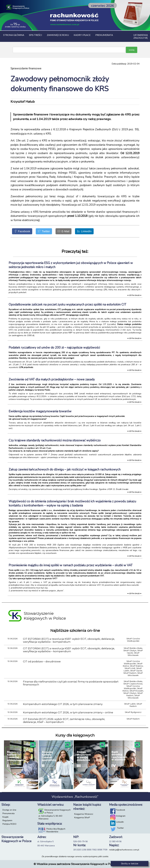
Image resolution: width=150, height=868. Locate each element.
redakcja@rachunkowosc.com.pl (124, 850)
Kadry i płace (82, 35)
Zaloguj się (141, 38)
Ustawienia (141, 35)
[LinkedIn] (84, 231)
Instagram (121, 816)
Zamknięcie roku (58, 35)
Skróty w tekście (130, 864)
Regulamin (7, 820)
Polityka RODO (9, 824)
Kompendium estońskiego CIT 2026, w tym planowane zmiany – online (68, 712)
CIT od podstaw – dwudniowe (42, 661)
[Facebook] (22, 231)
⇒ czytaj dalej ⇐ (134, 295)
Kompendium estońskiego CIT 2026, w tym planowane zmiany (63, 704)
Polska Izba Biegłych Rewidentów (56, 830)
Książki (5, 817)
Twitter (120, 828)
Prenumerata (8, 813)
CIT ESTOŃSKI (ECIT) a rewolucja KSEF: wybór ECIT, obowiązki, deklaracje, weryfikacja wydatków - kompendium (69, 640)
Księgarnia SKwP (82, 818)
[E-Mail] (64, 231)
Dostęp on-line (9, 810)
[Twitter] (44, 231)
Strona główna (14, 35)
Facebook (121, 810)
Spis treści (36, 35)
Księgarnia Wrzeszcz (84, 814)
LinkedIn (120, 822)
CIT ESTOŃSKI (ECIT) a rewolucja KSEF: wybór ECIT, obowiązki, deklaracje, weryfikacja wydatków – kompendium (69, 650)
